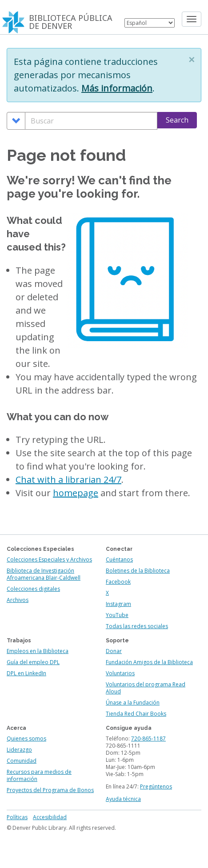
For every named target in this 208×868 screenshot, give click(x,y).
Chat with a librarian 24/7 (68, 480)
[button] (192, 60)
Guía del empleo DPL (33, 662)
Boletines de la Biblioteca (138, 571)
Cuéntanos (119, 559)
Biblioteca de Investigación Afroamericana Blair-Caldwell (44, 574)
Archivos (18, 600)
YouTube (117, 615)
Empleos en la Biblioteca (38, 651)
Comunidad (22, 761)
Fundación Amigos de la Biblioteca (149, 662)
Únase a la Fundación (133, 703)
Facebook (118, 582)
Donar (114, 651)
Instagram (118, 604)
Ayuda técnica (123, 799)
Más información (117, 88)
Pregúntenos (156, 786)
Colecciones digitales (33, 589)
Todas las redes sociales (137, 626)
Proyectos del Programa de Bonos (50, 790)
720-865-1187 (148, 739)
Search (177, 120)
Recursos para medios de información (39, 775)
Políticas (17, 817)
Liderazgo (19, 750)
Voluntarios (120, 673)
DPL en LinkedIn (26, 673)
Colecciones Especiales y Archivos (49, 559)
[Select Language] (150, 23)
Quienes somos (26, 739)
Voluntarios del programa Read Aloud (146, 688)
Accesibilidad (50, 817)
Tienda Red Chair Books (136, 714)
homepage (76, 493)
